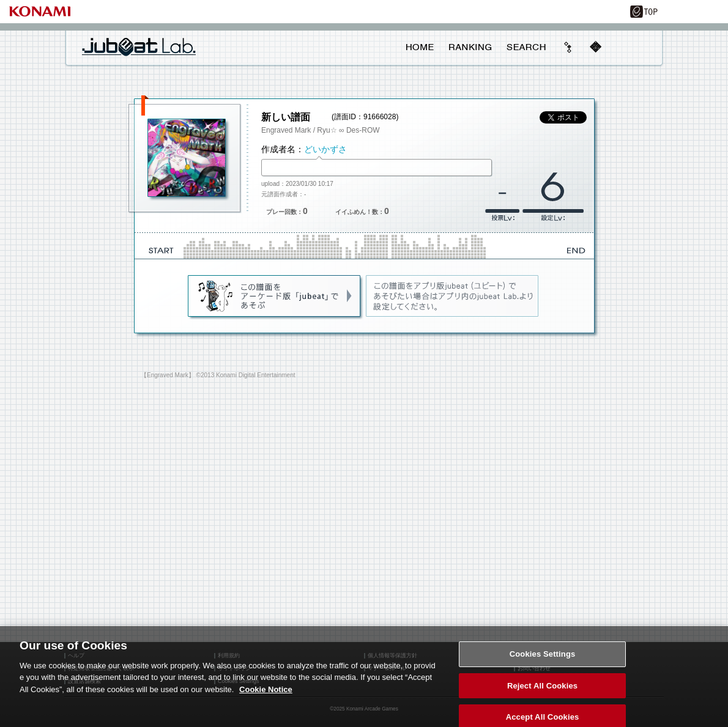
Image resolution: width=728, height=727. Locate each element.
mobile (595, 47)
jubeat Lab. (139, 46)
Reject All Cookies (542, 691)
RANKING (470, 47)
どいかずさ (325, 149)
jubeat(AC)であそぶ (275, 297)
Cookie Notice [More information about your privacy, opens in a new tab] (266, 694)
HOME (420, 47)
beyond (568, 47)
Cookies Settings (543, 659)
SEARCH (526, 47)
